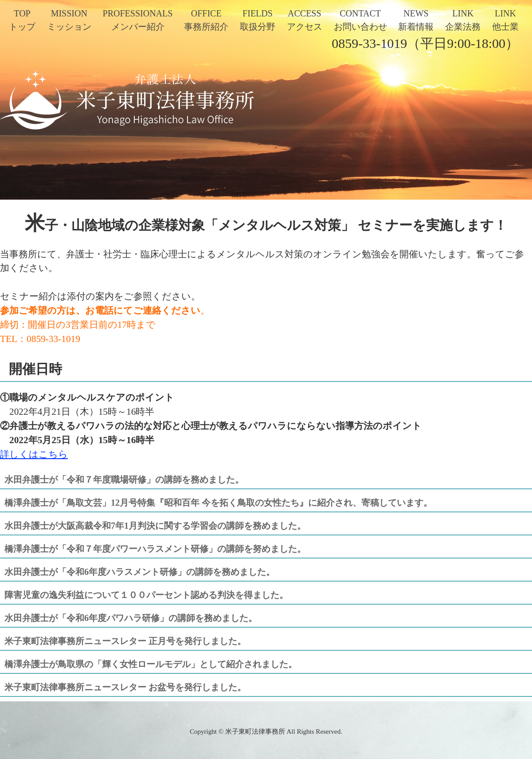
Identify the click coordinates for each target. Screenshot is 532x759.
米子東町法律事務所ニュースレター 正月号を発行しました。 (125, 641)
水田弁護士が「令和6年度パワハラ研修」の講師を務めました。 (131, 618)
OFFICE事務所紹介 (206, 20)
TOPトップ (22, 20)
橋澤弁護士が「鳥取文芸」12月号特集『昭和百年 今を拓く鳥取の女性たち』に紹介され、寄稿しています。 (218, 503)
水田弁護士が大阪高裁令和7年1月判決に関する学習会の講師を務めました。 (155, 526)
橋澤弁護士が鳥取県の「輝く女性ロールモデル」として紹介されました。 (151, 664)
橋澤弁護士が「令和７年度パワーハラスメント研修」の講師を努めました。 (155, 549)
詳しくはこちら (34, 454)
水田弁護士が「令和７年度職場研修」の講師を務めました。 (124, 480)
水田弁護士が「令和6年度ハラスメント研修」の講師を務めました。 (140, 572)
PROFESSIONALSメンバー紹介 (138, 20)
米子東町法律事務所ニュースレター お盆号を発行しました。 (125, 687)
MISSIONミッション (69, 20)
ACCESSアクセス (305, 20)
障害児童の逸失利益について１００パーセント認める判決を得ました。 (146, 595)
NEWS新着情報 (416, 20)
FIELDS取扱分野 (258, 20)
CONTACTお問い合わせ (360, 20)
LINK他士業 (505, 20)
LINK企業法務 (463, 20)
